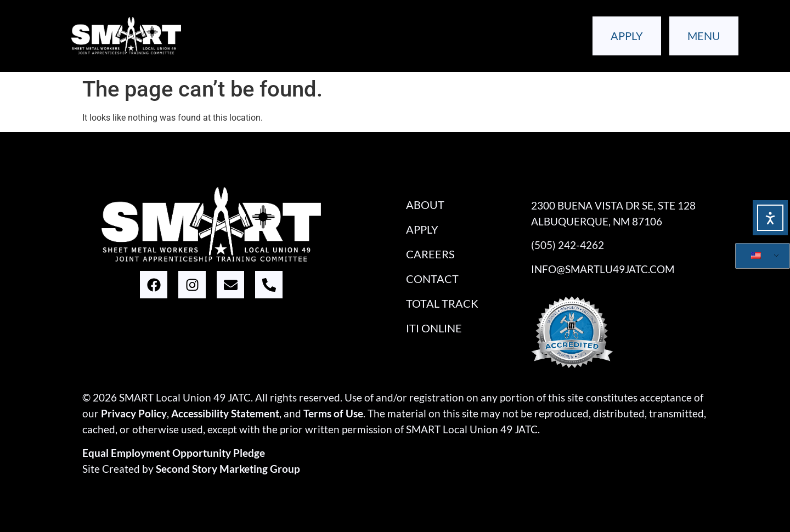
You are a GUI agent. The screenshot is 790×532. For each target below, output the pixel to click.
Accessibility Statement (225, 413)
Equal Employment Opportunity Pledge (174, 453)
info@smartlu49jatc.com (603, 269)
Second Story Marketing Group (228, 469)
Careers (430, 254)
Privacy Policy (134, 413)
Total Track (442, 303)
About (425, 205)
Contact (432, 279)
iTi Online (434, 328)
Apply (422, 229)
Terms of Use (333, 413)
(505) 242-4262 (568, 245)
